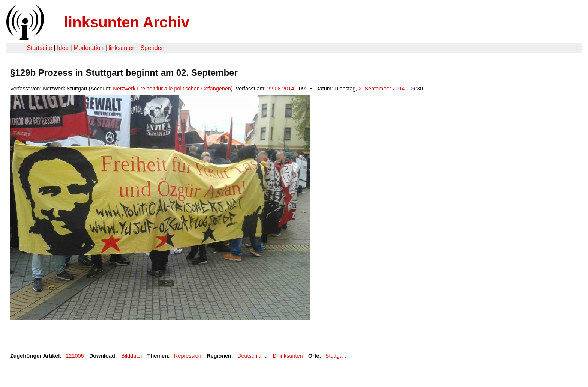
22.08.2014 (280, 89)
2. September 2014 (382, 89)
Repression (188, 356)
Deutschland (252, 356)
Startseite (39, 48)
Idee (63, 48)
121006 (75, 356)
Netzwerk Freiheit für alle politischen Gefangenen (172, 89)
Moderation (88, 48)
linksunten (122, 48)
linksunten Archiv (127, 22)
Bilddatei (131, 356)
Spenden (152, 48)
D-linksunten (288, 356)
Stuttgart (336, 356)
